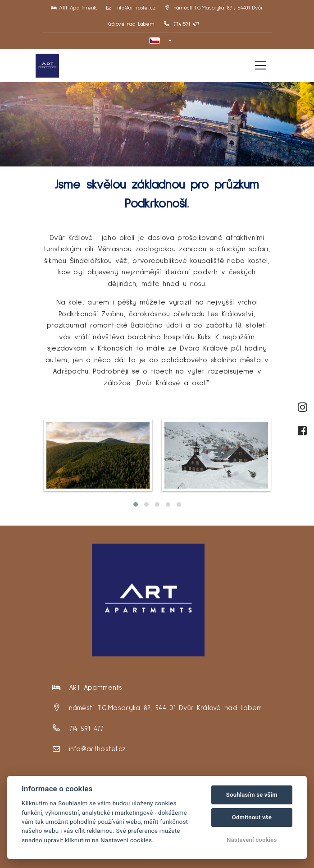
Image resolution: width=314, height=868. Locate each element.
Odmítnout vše (252, 817)
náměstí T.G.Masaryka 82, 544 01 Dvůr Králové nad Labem (166, 708)
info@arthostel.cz (131, 8)
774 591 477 (182, 24)
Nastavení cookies (252, 840)
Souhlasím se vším (252, 795)
